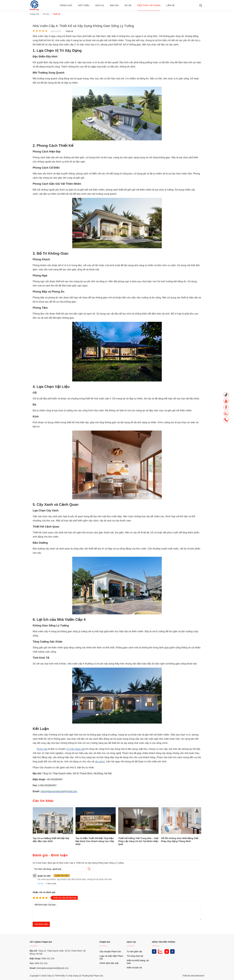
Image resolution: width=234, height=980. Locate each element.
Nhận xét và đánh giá (44, 892)
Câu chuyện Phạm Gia (110, 952)
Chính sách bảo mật (109, 963)
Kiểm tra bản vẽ (134, 968)
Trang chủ (66, 5)
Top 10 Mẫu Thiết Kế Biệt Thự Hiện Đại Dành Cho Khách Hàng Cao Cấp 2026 (95, 841)
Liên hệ (170, 5)
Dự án (128, 5)
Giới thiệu (84, 5)
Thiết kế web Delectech (193, 976)
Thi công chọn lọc (135, 956)
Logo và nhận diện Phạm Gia (111, 957)
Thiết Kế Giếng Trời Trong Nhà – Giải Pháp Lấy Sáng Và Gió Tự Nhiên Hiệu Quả (138, 841)
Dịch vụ (100, 5)
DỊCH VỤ (131, 942)
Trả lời (40, 884)
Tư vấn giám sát (134, 952)
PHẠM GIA (105, 942)
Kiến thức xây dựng (149, 5)
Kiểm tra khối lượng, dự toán (138, 962)
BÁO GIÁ (114, 5)
